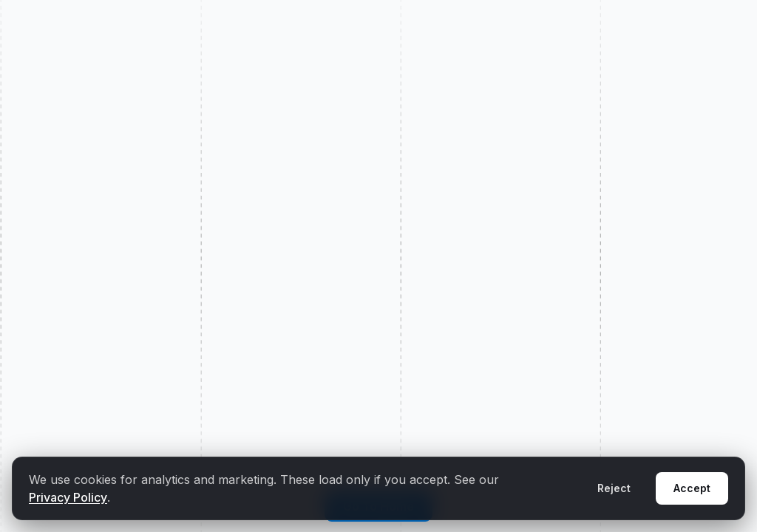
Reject (614, 488)
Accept (692, 488)
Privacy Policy (68, 497)
